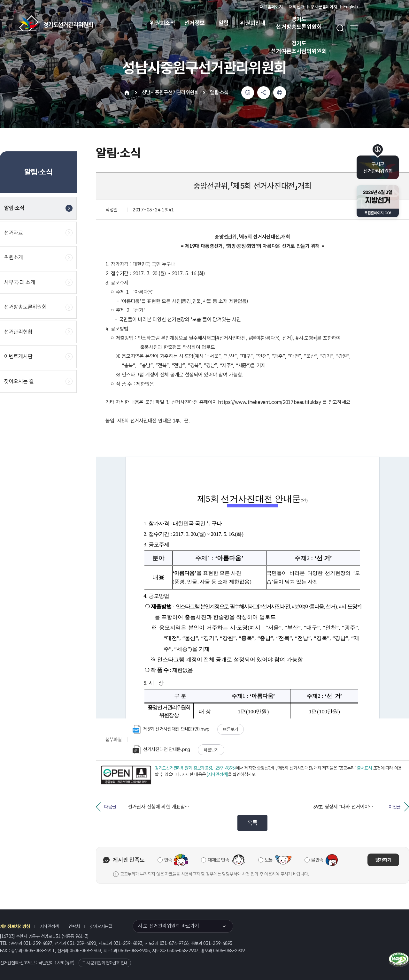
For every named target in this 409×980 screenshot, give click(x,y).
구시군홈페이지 (324, 7)
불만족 (317, 860)
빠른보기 (231, 729)
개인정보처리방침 (15, 926)
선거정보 (194, 23)
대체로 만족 (218, 860)
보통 (269, 860)
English (351, 7)
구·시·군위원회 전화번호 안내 (105, 963)
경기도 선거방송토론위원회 (299, 23)
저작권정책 (49, 926)
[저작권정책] (217, 774)
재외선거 (296, 7)
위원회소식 (162, 23)
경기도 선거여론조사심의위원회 (299, 47)
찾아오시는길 (101, 926)
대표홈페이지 (271, 7)
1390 (60, 963)
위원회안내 (253, 23)
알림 (224, 23)
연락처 (74, 926)
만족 (168, 860)
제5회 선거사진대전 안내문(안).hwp (171, 729)
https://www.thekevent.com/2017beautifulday (270, 402)
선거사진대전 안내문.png (161, 750)
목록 (252, 823)
